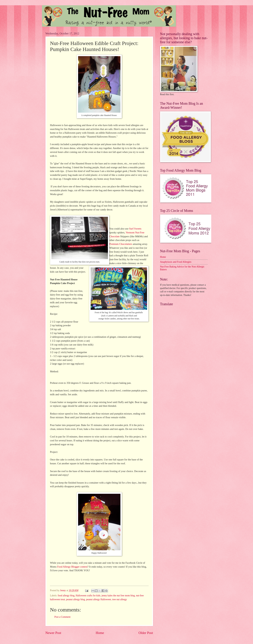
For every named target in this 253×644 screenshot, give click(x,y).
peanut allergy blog (75, 599)
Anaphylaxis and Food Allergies (176, 262)
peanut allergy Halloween (99, 599)
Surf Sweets (135, 229)
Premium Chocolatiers (121, 244)
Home (100, 633)
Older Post (146, 633)
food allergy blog (66, 596)
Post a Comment (63, 617)
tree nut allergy (120, 599)
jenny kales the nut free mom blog (118, 596)
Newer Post (53, 633)
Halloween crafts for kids (88, 596)
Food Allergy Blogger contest (72, 567)
